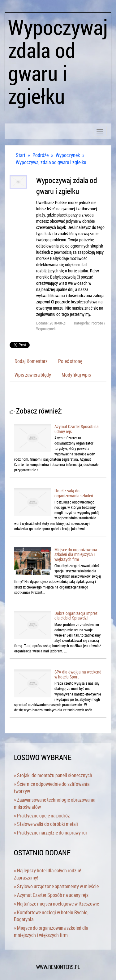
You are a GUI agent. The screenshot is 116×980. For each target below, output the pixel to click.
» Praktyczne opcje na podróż (42, 816)
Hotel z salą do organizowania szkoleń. (74, 493)
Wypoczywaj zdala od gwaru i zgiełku (51, 162)
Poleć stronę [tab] (70, 361)
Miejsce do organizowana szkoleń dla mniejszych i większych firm (76, 554)
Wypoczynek (68, 155)
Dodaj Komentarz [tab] (31, 361)
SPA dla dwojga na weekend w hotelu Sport (78, 674)
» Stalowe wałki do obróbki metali (46, 824)
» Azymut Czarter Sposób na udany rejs (51, 895)
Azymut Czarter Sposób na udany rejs (77, 429)
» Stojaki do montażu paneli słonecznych (53, 775)
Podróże (41, 155)
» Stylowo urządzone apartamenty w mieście (56, 886)
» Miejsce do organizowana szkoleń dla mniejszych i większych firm (51, 931)
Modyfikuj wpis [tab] (76, 375)
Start (21, 155)
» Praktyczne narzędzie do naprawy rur (51, 833)
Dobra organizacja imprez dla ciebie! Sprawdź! (76, 615)
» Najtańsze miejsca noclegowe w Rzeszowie (56, 904)
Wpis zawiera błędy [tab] (33, 375)
